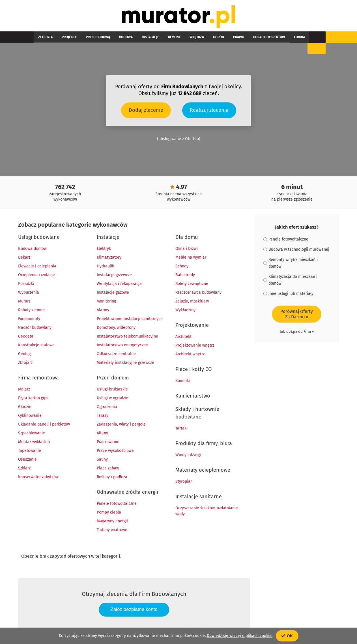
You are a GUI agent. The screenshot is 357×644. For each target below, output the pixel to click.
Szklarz (24, 468)
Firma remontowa (38, 378)
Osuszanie (27, 460)
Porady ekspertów (226, 37)
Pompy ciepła (109, 513)
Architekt (183, 337)
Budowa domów (32, 249)
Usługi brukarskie (112, 389)
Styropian (184, 482)
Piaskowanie (108, 442)
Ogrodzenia (107, 407)
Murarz (24, 301)
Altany (102, 433)
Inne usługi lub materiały (288, 294)
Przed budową (87, 37)
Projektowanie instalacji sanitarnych (130, 319)
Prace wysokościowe (115, 451)
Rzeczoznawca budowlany (198, 293)
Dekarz (24, 258)
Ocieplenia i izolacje (36, 275)
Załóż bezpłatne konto (134, 610)
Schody (182, 266)
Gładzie (25, 407)
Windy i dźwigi (188, 455)
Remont (149, 37)
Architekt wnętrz (190, 354)
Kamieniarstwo (193, 396)
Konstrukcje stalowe (36, 345)
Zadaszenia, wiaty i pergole (121, 425)
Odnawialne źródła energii (127, 492)
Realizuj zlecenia (209, 110)
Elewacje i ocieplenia (37, 266)
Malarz (24, 389)
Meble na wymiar (191, 258)
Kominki (183, 381)
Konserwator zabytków (38, 477)
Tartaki (181, 429)
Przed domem (113, 378)
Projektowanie (192, 325)
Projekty (62, 37)
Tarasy (103, 416)
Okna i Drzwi (187, 249)
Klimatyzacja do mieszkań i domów (290, 280)
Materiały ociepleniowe (203, 470)
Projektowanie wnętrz (195, 346)
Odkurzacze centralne (116, 354)
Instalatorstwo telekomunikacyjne (127, 337)
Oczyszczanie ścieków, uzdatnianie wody (207, 511)
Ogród (185, 37)
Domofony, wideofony (116, 328)
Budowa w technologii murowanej (296, 250)
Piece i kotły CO (193, 370)
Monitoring (106, 301)
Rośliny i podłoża (112, 477)
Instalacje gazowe (113, 293)
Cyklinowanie (30, 416)
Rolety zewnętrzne (192, 284)
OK (287, 636)
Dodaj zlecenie (146, 110)
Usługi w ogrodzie (112, 398)
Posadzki (26, 284)
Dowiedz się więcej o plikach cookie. (240, 636)
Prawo (200, 37)
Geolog (24, 354)
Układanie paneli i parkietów (44, 425)
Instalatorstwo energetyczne (122, 345)
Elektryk (104, 249)
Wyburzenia (29, 293)
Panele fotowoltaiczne (117, 504)
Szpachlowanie (32, 433)
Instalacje (130, 37)
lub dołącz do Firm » (297, 332)
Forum (252, 37)
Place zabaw (108, 468)
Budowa (110, 37)
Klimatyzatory (109, 258)
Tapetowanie (30, 451)
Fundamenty (29, 319)
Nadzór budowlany (35, 328)
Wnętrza (167, 37)
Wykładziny (185, 310)
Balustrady (185, 275)
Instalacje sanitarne (199, 497)
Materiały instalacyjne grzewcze (125, 363)
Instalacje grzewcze (114, 275)
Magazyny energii (112, 521)
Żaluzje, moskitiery (192, 301)
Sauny (102, 460)
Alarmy (103, 310)
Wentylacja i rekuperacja (119, 284)
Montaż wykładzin (34, 442)
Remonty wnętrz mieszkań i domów (291, 263)
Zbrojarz (25, 363)
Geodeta (26, 337)
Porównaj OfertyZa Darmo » (297, 314)
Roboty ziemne (31, 310)
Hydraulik (105, 266)
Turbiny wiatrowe (112, 530)
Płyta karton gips (33, 398)
